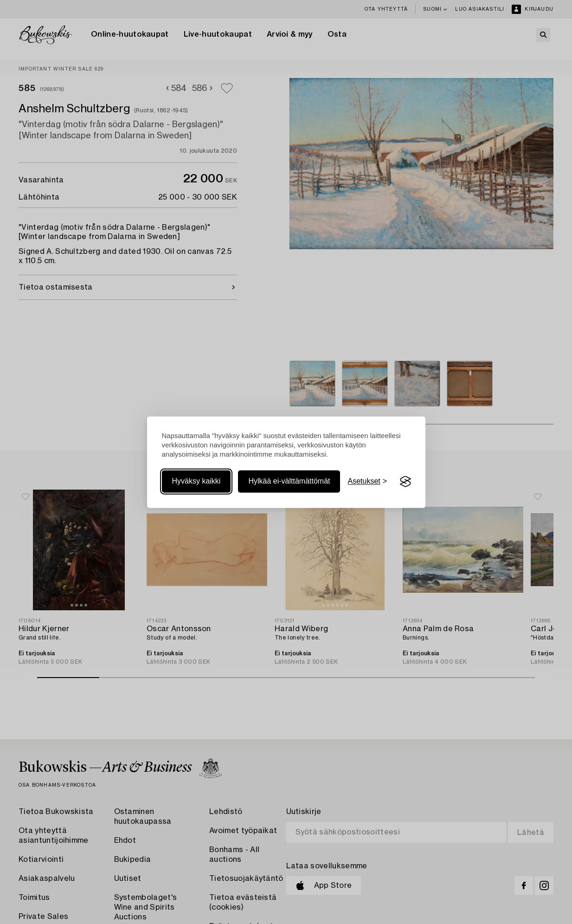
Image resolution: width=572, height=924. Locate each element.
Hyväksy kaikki (196, 481)
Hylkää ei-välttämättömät (289, 481)
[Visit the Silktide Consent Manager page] (405, 482)
